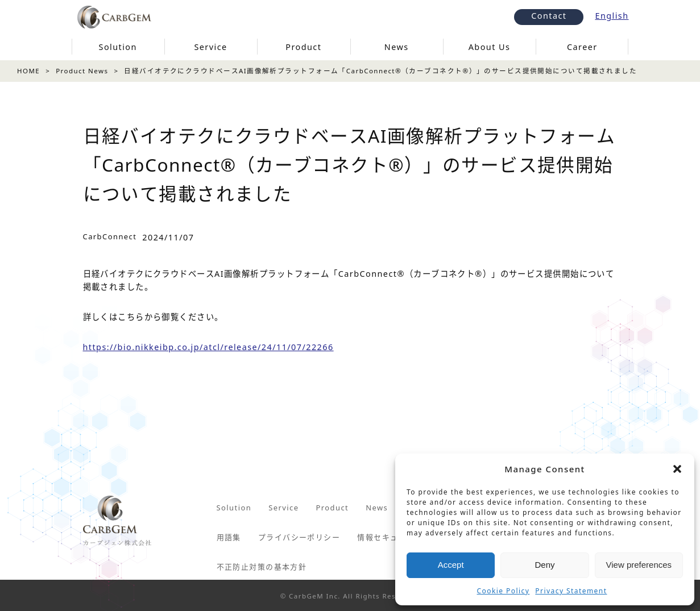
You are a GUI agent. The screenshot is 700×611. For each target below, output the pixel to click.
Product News (82, 71)
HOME (28, 71)
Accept (451, 565)
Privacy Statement (571, 591)
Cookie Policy (504, 591)
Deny (544, 565)
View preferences (639, 565)
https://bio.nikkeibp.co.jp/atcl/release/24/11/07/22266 (208, 347)
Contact (549, 16)
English (612, 16)
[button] (677, 469)
